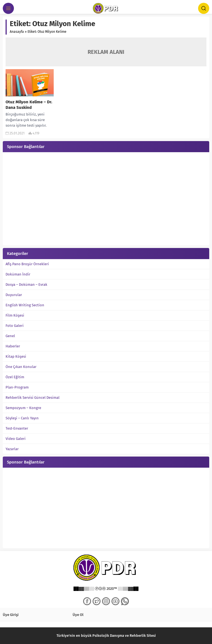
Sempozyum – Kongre (23, 408)
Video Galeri (16, 439)
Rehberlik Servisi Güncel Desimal (33, 398)
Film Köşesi (15, 315)
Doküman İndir (18, 274)
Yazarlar (12, 449)
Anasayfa (17, 32)
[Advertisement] (106, 199)
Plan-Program (17, 387)
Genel (10, 336)
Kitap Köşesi (16, 356)
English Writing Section (25, 305)
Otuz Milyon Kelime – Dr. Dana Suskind (29, 105)
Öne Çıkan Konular (21, 367)
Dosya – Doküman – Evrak (26, 285)
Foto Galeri (15, 326)
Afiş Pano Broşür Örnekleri (27, 264)
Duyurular (14, 295)
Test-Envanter (17, 428)
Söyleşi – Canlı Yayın (22, 418)
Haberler (13, 346)
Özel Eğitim (15, 377)
